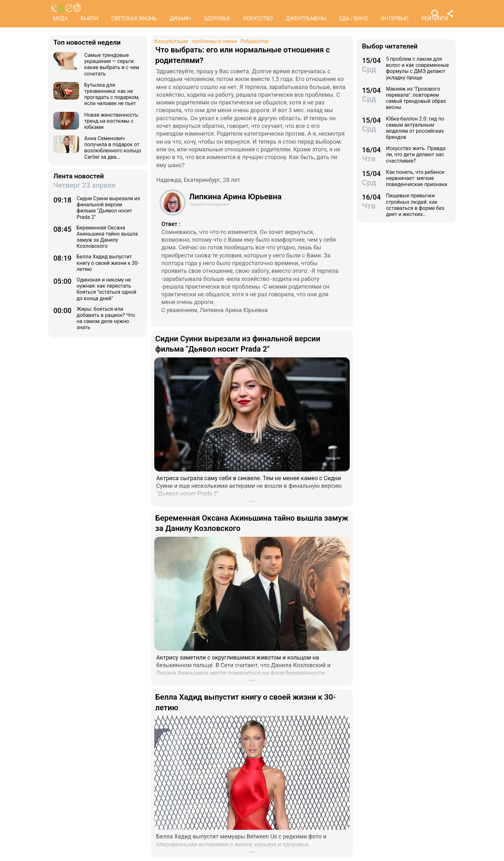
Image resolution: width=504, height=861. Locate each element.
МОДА (60, 18)
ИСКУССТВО (258, 18)
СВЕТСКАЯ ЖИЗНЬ (134, 18)
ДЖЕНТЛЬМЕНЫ (306, 18)
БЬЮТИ (90, 18)
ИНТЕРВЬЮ (395, 18)
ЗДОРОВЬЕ (217, 18)
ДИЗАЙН (180, 18)
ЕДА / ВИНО (354, 18)
